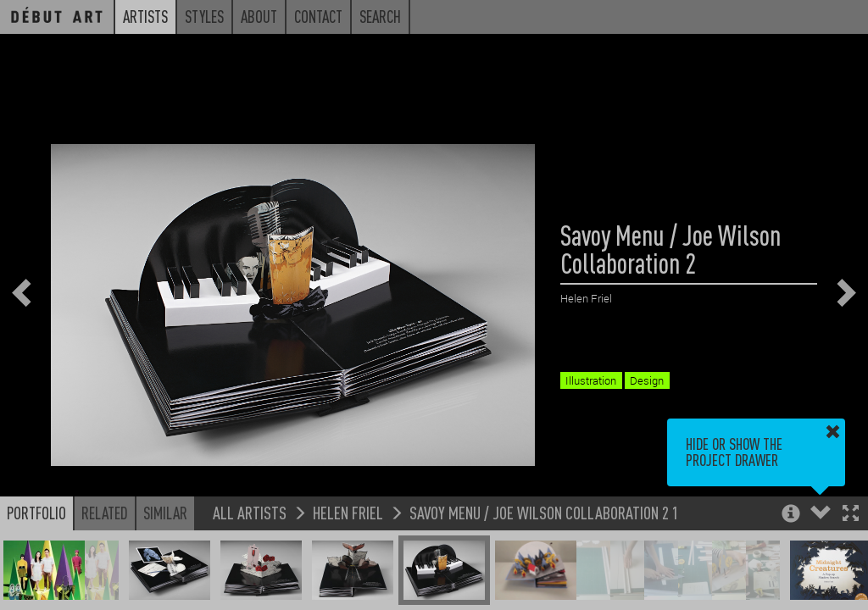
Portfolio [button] (36, 513)
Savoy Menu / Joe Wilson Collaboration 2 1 (544, 512)
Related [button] (105, 513)
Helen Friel (348, 512)
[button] (851, 515)
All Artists (250, 512)
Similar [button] (165, 513)
